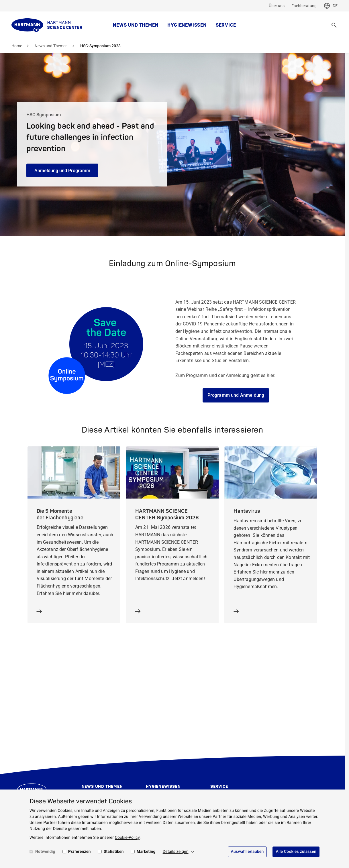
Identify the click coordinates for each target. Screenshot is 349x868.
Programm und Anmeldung (236, 395)
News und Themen (136, 25)
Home (17, 46)
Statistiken (114, 852)
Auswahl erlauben (247, 852)
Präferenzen (80, 852)
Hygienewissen (187, 25)
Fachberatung (304, 6)
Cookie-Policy (127, 838)
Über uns (277, 6)
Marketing (146, 852)
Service (226, 25)
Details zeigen (176, 852)
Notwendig (45, 852)
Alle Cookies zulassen (296, 852)
